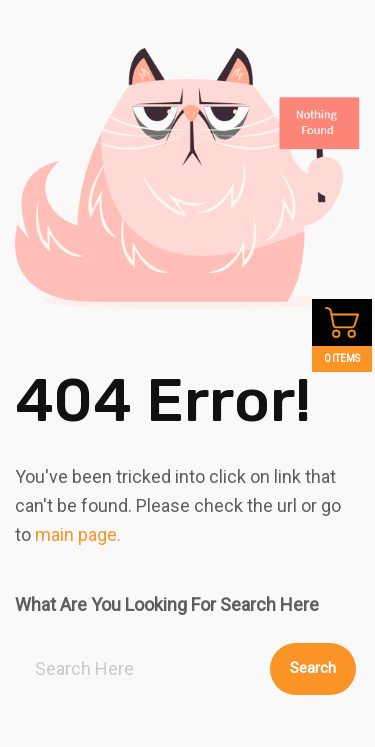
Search (313, 668)
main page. (78, 534)
